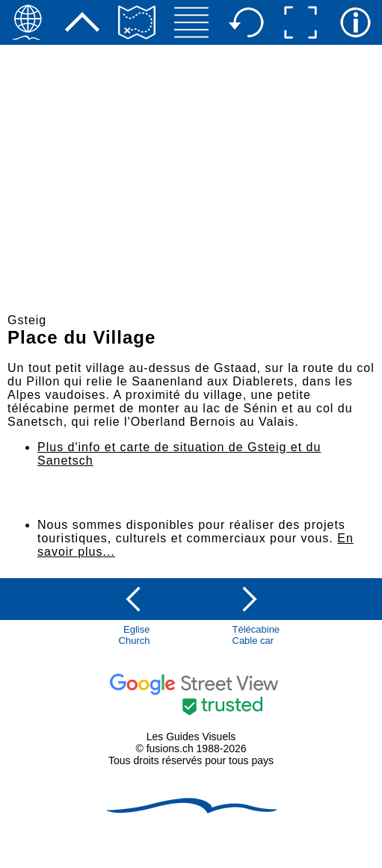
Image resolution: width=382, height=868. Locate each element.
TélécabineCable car (256, 635)
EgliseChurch (135, 635)
